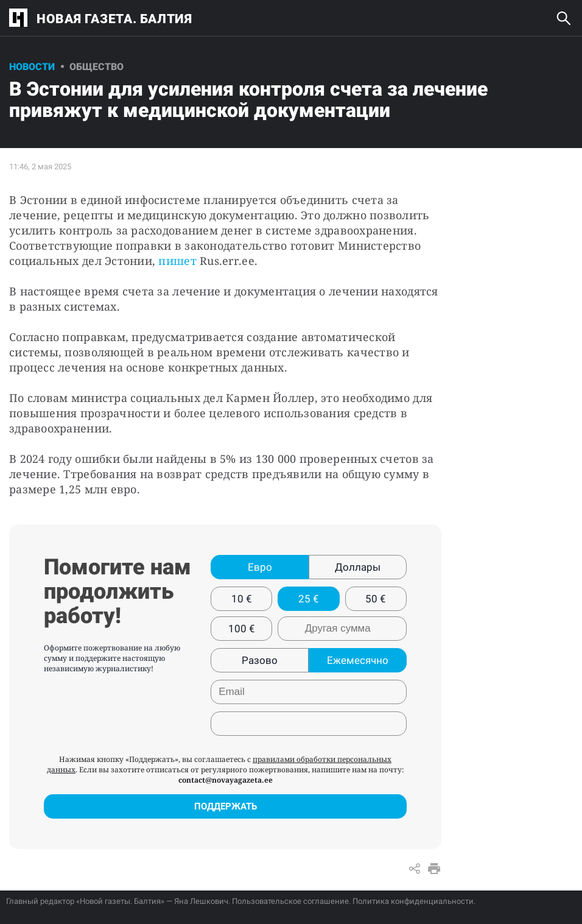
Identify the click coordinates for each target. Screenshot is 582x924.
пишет (179, 261)
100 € (242, 629)
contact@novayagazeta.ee (226, 780)
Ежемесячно (358, 660)
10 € (242, 599)
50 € (376, 599)
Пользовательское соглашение (290, 901)
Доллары (358, 567)
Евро (260, 567)
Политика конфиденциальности (413, 901)
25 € (309, 599)
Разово (260, 660)
